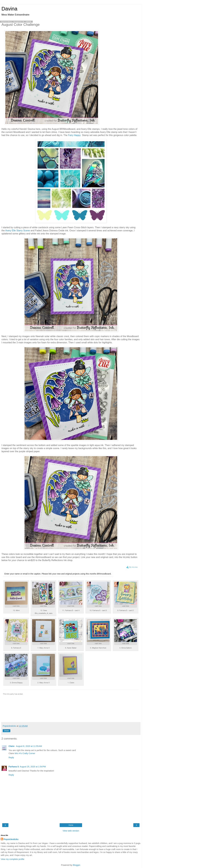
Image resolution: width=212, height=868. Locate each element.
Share (6, 731)
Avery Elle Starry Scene (18, 231)
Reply (11, 757)
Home (71, 825)
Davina (9, 9)
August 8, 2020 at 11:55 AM (29, 746)
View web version (71, 831)
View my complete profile (13, 859)
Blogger (77, 865)
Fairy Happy (74, 135)
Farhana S (14, 767)
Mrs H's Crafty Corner (25, 753)
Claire (12, 746)
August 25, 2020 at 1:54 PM (33, 767)
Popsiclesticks (11, 839)
